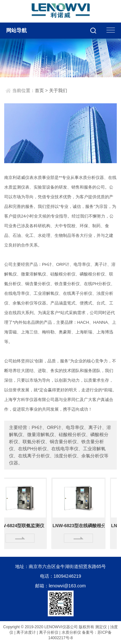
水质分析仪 (71, 632)
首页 (39, 90)
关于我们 (58, 90)
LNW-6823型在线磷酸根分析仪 (80, 526)
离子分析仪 (49, 632)
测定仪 (101, 627)
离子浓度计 (26, 632)
